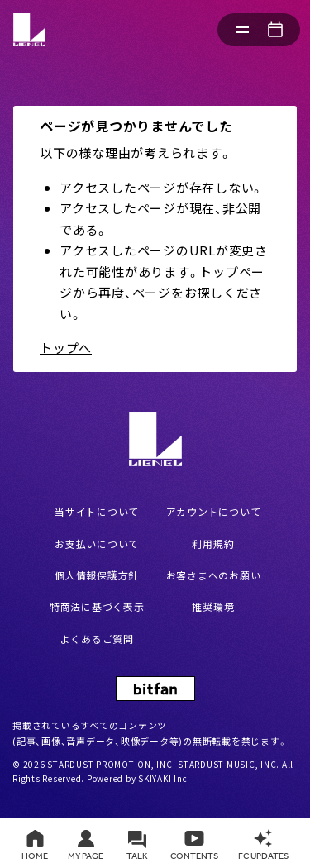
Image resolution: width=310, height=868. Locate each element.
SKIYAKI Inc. (164, 778)
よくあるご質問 (97, 639)
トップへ (66, 348)
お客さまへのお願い (214, 575)
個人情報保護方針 (97, 575)
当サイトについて (97, 511)
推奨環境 (213, 606)
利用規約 (213, 544)
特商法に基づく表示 (97, 606)
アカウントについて (214, 511)
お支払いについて (97, 544)
